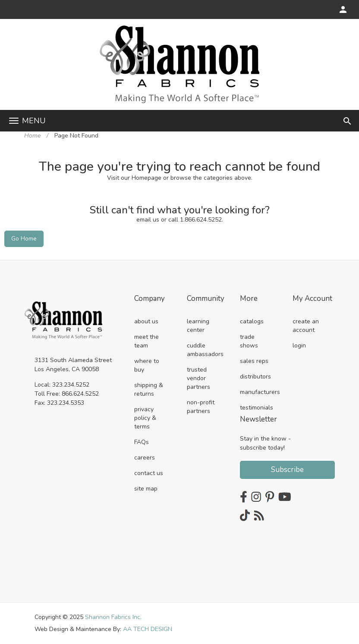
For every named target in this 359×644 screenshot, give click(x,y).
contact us (149, 473)
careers (145, 457)
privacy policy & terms (145, 417)
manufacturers (260, 392)
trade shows (249, 341)
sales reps (254, 361)
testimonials (257, 407)
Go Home (24, 239)
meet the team (146, 341)
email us (148, 220)
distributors (255, 376)
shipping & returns (149, 389)
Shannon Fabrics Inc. (113, 617)
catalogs (252, 321)
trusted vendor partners (198, 378)
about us (146, 321)
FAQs (142, 442)
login (299, 345)
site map (146, 488)
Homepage (146, 178)
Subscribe (287, 470)
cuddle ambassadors (205, 349)
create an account (306, 325)
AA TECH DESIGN (148, 629)
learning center (198, 325)
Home (32, 136)
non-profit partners (201, 406)
